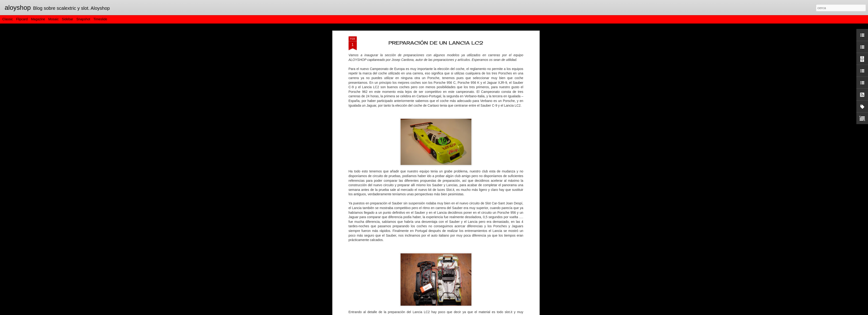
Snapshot (83, 19)
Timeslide (100, 19)
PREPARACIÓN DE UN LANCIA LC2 (436, 31)
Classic (8, 19)
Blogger (455, 312)
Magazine (38, 19)
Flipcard (22, 19)
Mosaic (53, 19)
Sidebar (68, 19)
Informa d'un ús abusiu (474, 312)
